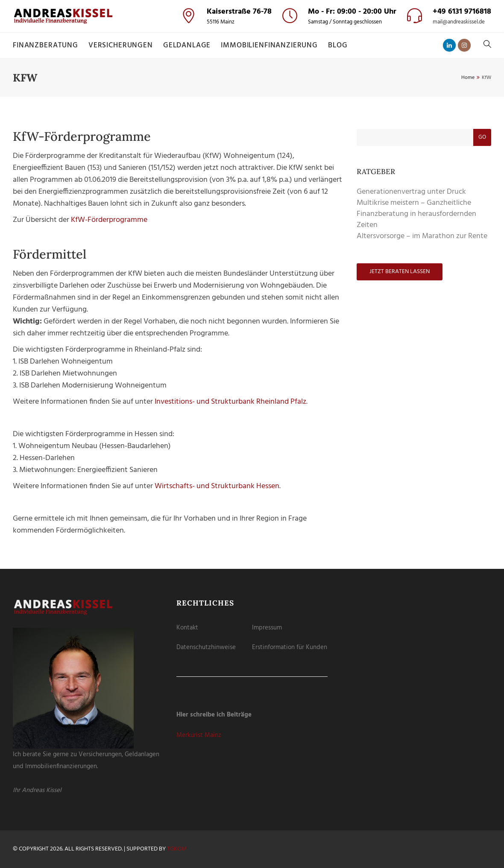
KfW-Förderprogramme (109, 220)
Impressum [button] (292, 147)
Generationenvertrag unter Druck (411, 192)
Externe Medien (282, 52)
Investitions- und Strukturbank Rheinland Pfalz (230, 402)
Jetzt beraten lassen (400, 272)
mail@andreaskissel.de (459, 22)
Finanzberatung (45, 45)
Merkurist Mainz (199, 735)
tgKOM (177, 849)
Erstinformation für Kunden (290, 647)
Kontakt (187, 628)
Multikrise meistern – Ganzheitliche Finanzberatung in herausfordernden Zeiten (416, 214)
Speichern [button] (252, 100)
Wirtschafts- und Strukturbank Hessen (217, 486)
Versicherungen (121, 45)
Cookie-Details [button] (216, 147)
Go (482, 137)
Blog (338, 45)
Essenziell (208, 52)
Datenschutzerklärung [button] (256, 147)
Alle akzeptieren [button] (252, 76)
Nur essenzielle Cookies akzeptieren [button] (252, 122)
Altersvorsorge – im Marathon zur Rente (422, 236)
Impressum (267, 628)
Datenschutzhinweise (206, 647)
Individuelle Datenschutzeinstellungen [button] (252, 137)
